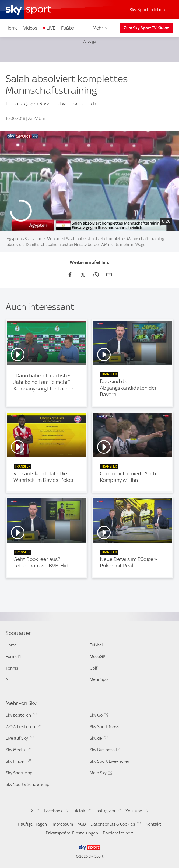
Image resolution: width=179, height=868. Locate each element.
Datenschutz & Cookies (115, 825)
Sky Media (17, 751)
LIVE (51, 28)
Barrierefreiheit (118, 833)
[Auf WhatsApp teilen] (96, 274)
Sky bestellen (20, 716)
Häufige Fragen (32, 824)
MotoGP (97, 657)
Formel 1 (13, 657)
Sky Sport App (19, 773)
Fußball (69, 28)
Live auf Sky (19, 739)
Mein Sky (100, 774)
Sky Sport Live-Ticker (110, 761)
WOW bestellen (22, 728)
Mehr (101, 28)
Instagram (107, 812)
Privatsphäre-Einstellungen (72, 833)
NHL (10, 679)
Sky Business (104, 751)
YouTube (136, 812)
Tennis (12, 668)
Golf (94, 668)
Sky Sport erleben (147, 10)
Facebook (55, 812)
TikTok (81, 812)
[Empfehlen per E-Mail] (109, 274)
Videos (30, 28)
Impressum (62, 824)
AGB (82, 824)
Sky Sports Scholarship (27, 784)
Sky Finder (17, 762)
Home (12, 28)
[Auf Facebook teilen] (70, 274)
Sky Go (98, 716)
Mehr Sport (100, 679)
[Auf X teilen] (83, 274)
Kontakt (153, 824)
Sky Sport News (104, 727)
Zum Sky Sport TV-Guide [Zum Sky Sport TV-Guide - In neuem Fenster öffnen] (146, 28)
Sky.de (98, 739)
